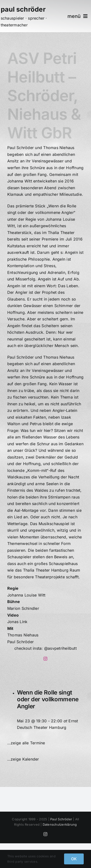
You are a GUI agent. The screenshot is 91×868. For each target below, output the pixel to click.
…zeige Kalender (23, 759)
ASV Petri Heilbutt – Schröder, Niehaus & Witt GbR (44, 95)
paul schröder (23, 9)
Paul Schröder (21, 642)
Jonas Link (17, 622)
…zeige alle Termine (26, 743)
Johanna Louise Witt (26, 595)
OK (74, 859)
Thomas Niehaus (23, 635)
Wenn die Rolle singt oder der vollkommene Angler (48, 699)
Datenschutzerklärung (60, 824)
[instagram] (45, 659)
